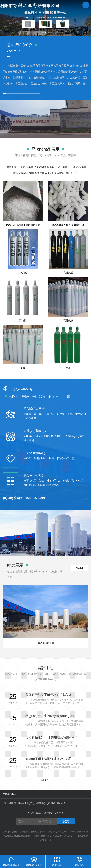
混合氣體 (63, 167)
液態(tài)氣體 (79, 167)
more (80, 568)
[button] (43, 33)
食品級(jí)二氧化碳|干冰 (66, 173)
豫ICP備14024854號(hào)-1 (60, 836)
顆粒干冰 (11, 167)
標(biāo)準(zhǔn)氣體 (24, 173)
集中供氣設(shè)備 (44, 173)
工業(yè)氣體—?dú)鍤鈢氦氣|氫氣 (37, 167)
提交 (66, 821)
